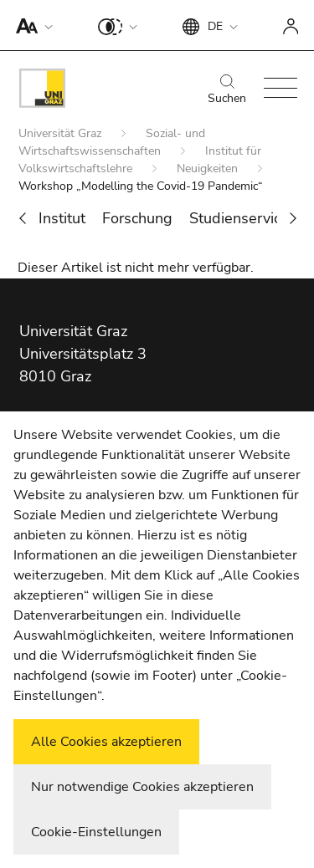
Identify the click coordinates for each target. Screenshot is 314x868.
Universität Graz (62, 133)
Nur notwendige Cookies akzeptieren (142, 787)
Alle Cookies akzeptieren (106, 742)
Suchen (227, 90)
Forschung (137, 218)
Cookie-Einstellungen (96, 832)
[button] (31, 25)
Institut (62, 218)
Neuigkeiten (209, 168)
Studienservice (239, 218)
